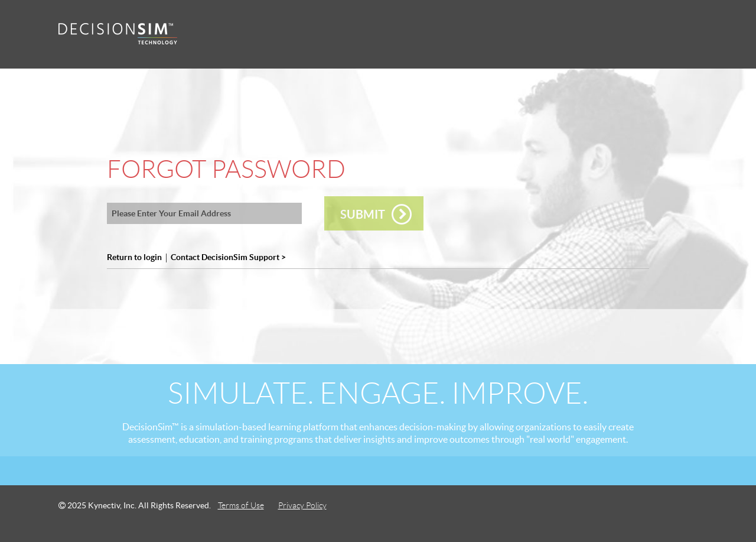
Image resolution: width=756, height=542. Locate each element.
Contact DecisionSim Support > (228, 257)
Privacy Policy (302, 505)
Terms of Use (241, 505)
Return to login (134, 257)
